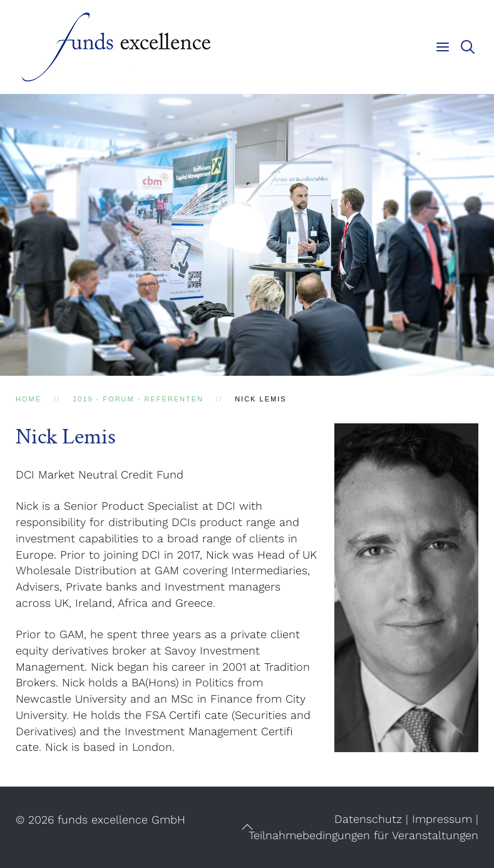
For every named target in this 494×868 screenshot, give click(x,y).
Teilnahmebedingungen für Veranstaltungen (363, 835)
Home (28, 399)
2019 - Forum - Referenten (138, 399)
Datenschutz (368, 819)
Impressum (442, 819)
